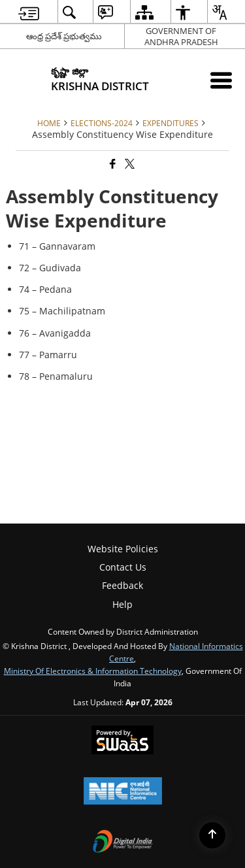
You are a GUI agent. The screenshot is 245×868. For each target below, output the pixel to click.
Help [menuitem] (122, 604)
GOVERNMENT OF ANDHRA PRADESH (181, 36)
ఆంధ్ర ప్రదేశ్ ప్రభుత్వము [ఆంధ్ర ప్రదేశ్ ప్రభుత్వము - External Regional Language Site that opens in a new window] (64, 36)
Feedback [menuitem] (122, 585)
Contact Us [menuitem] (123, 567)
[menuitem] (29, 12)
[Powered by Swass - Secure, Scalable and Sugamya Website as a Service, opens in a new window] (122, 741)
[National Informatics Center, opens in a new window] (123, 792)
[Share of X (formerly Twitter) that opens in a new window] (129, 164)
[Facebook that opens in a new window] (112, 164)
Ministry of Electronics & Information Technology (93, 671)
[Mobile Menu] (221, 80)
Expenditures (171, 123)
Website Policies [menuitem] (123, 549)
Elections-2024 (102, 123)
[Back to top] (212, 835)
